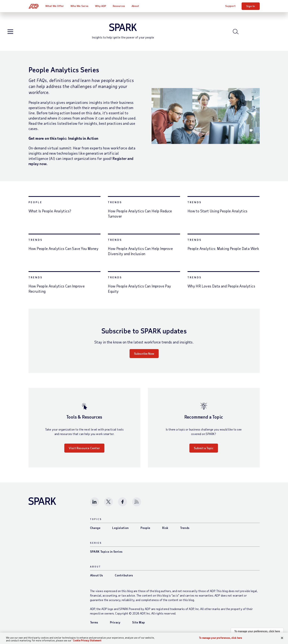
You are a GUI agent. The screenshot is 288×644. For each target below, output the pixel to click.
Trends (115, 202)
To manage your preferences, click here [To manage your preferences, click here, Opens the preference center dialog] (221, 638)
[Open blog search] (236, 32)
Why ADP (101, 6)
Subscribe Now (144, 353)
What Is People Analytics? (50, 211)
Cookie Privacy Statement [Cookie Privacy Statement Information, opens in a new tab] (87, 640)
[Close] (282, 638)
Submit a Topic (204, 448)
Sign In (251, 6)
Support (230, 6)
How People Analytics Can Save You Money (64, 248)
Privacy (115, 622)
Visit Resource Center (84, 448)
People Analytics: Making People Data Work (223, 248)
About (135, 6)
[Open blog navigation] (10, 32)
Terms (94, 622)
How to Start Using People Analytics (218, 211)
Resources (119, 6)
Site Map (139, 622)
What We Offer (55, 6)
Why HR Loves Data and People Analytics (221, 286)
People (35, 202)
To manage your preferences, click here (257, 631)
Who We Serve (79, 6)
